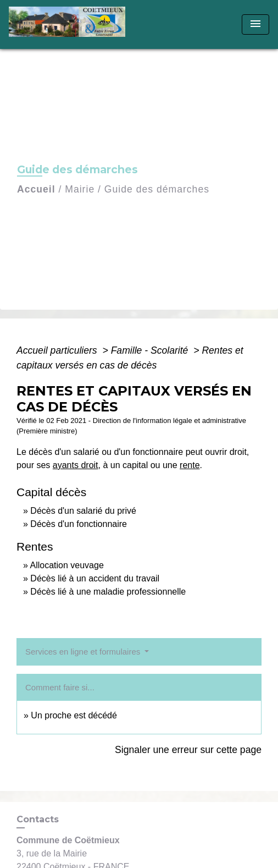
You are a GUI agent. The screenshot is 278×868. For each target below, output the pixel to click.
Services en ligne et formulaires (84, 652)
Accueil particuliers (58, 350)
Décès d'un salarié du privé (83, 511)
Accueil (36, 189)
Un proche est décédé (74, 715)
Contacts (38, 819)
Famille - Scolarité (151, 350)
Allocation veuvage (66, 565)
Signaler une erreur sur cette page (188, 750)
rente (190, 465)
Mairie (80, 189)
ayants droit (76, 465)
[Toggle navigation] (255, 24)
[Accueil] (71, 24)
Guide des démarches (157, 189)
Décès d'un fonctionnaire (79, 524)
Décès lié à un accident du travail (95, 578)
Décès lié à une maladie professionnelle (108, 592)
